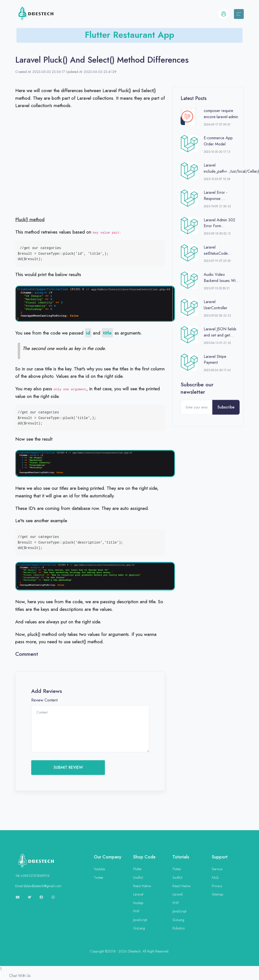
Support (220, 857)
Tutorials (181, 857)
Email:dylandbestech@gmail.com (38, 886)
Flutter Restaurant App (129, 35)
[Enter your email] (197, 407)
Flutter (137, 869)
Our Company (108, 857)
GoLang (139, 928)
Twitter (99, 878)
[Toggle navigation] (239, 14)
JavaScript (140, 920)
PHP (136, 911)
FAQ (215, 878)
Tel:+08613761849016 (32, 876)
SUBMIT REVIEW (68, 767)
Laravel (138, 894)
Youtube (99, 869)
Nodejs (138, 903)
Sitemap (217, 894)
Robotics (179, 928)
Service (217, 869)
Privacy (217, 886)
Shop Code (144, 857)
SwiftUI (138, 878)
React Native (142, 886)
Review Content (44, 700)
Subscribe (226, 407)
